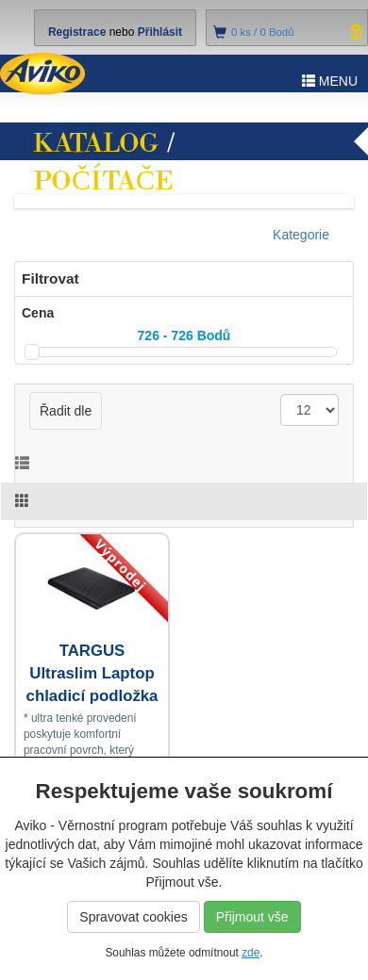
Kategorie (301, 235)
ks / (263, 32)
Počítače (103, 181)
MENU (330, 81)
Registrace (77, 32)
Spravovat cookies (133, 917)
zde (251, 953)
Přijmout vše (252, 917)
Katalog (96, 143)
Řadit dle (66, 411)
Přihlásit (160, 32)
